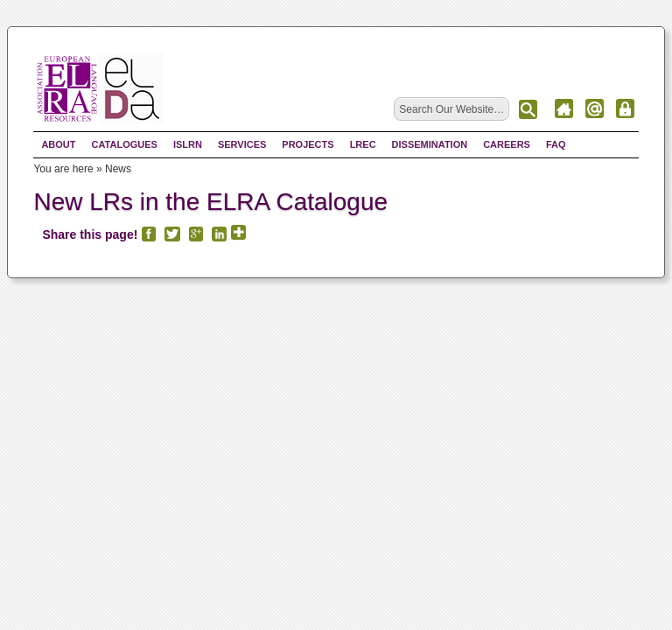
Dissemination (430, 145)
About (58, 145)
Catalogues (125, 145)
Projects (308, 145)
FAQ (556, 145)
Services (242, 145)
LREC (363, 145)
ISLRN (188, 145)
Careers (507, 145)
